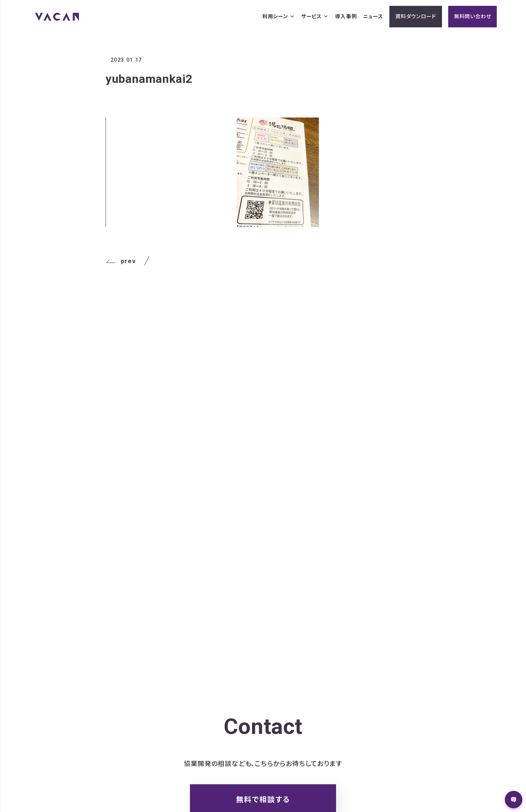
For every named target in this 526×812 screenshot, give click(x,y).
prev (121, 261)
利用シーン (279, 17)
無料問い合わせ (473, 16)
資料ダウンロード (416, 16)
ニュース (373, 16)
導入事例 (346, 16)
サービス (315, 17)
